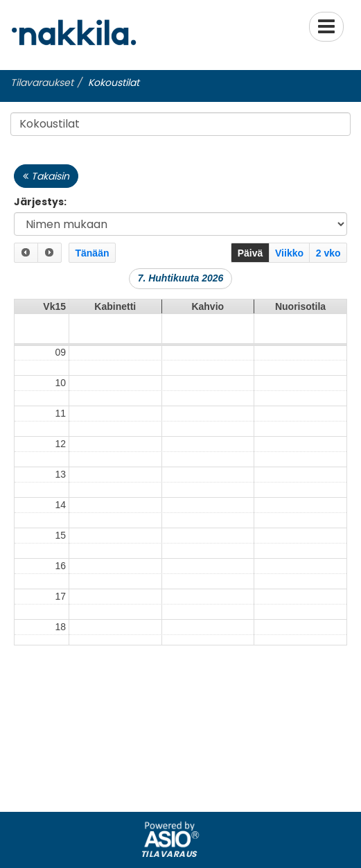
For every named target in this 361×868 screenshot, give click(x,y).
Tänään (92, 253)
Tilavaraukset (42, 83)
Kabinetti (115, 300)
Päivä (250, 253)
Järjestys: (40, 202)
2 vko (328, 253)
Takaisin (46, 176)
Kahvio (208, 300)
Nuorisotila (300, 300)
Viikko (289, 253)
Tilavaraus (169, 847)
